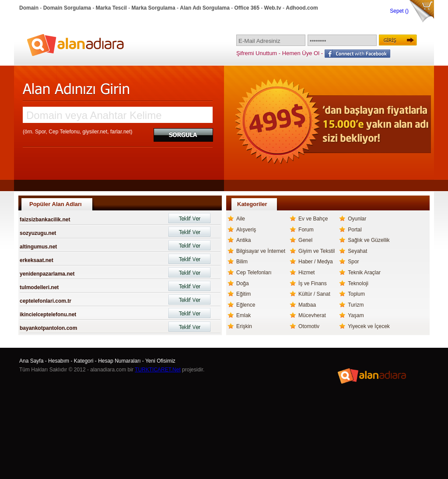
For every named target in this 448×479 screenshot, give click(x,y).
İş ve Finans (313, 283)
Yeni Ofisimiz (160, 361)
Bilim (242, 262)
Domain (29, 8)
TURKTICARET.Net (158, 370)
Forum (306, 230)
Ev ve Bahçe (313, 219)
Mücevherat (312, 315)
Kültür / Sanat (314, 294)
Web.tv (273, 8)
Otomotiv (309, 326)
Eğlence (246, 305)
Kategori (84, 361)
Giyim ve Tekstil (317, 251)
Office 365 (247, 8)
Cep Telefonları (254, 273)
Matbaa (307, 305)
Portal (355, 230)
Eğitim (243, 294)
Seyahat (357, 251)
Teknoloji (358, 283)
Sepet (397, 11)
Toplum (356, 294)
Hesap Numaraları (119, 361)
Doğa (243, 283)
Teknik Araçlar (364, 273)
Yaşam (356, 315)
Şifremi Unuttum (257, 53)
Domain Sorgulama (67, 8)
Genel (305, 240)
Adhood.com (302, 8)
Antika (243, 240)
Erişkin (244, 326)
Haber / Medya (316, 262)
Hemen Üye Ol (301, 53)
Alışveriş (246, 230)
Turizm (356, 305)
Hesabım (59, 361)
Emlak (243, 315)
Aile (241, 219)
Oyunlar (357, 219)
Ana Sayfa (31, 361)
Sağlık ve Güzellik (369, 240)
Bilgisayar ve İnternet (261, 251)
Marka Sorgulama (154, 8)
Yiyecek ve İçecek (369, 326)
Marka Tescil (111, 8)
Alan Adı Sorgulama (205, 8)
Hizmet (306, 273)
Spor (353, 262)
